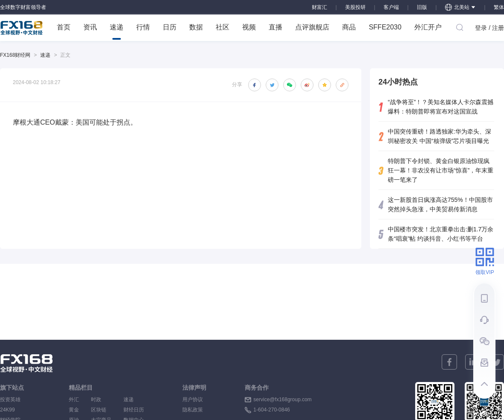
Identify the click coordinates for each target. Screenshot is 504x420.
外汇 (74, 400)
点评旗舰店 (312, 27)
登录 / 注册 (489, 28)
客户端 (391, 7)
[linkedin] (473, 362)
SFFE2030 (385, 27)
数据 (196, 27)
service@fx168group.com (282, 400)
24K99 (7, 410)
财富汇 (319, 7)
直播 (275, 27)
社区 (223, 27)
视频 (249, 27)
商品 (349, 27)
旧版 (422, 7)
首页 (64, 27)
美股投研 (355, 7)
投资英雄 (10, 400)
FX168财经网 (15, 55)
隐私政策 (193, 410)
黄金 (74, 410)
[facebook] (449, 362)
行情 (143, 27)
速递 (117, 32)
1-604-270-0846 (271, 410)
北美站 (460, 7)
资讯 (90, 27)
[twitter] (496, 362)
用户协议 (193, 400)
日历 (170, 27)
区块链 (101, 410)
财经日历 (134, 410)
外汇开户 (428, 27)
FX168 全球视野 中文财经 (22, 28)
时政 (101, 400)
